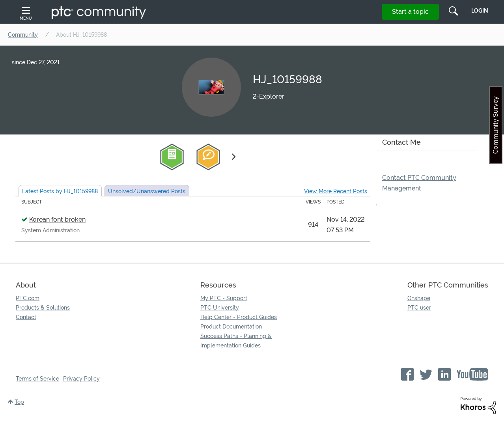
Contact (26, 317)
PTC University (220, 308)
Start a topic (410, 12)
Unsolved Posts (147, 191)
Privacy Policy (81, 379)
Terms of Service (37, 379)
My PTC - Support (224, 298)
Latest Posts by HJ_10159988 (60, 191)
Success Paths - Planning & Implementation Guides (236, 341)
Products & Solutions (43, 308)
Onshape (419, 298)
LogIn (480, 11)
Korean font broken (57, 219)
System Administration (50, 230)
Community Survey (496, 125)
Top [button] (19, 402)
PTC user (419, 308)
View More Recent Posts (336, 191)
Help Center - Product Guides (239, 317)
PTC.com (28, 298)
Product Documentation (231, 327)
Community (23, 35)
